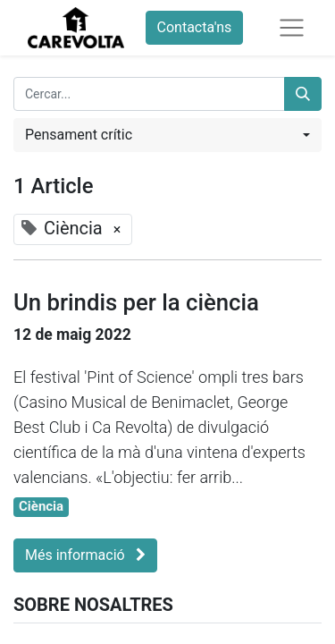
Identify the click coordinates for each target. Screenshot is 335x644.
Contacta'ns (195, 27)
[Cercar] (303, 94)
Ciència (41, 506)
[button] (167, 135)
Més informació (85, 555)
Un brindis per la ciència (136, 302)
